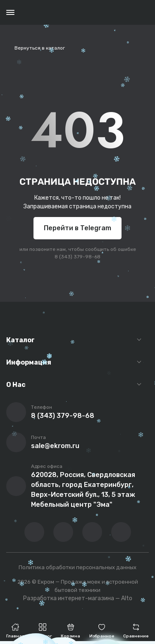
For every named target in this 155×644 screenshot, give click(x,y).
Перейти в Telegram (77, 228)
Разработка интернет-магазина (69, 598)
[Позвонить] (16, 412)
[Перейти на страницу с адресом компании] (16, 486)
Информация (29, 362)
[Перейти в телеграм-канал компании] (92, 532)
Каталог (20, 340)
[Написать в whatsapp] (121, 532)
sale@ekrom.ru (55, 446)
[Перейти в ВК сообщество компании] (34, 532)
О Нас (16, 385)
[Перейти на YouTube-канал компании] (63, 532)
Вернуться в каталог (40, 48)
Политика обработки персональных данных (77, 567)
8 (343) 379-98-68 (77, 257)
